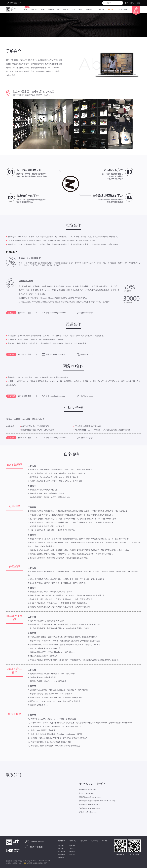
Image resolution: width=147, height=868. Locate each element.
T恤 (25, 9)
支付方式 (73, 849)
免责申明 (94, 841)
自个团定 (112, 9)
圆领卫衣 (34, 9)
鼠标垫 (89, 9)
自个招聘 (61, 858)
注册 (139, 3)
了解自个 (61, 841)
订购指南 (73, 846)
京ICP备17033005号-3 (14, 863)
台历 (74, 9)
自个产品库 (123, 9)
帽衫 (43, 9)
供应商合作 (61, 855)
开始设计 (135, 10)
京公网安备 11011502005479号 (36, 863)
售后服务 (73, 855)
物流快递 (73, 852)
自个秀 (102, 9)
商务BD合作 (62, 852)
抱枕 (81, 9)
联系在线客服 (34, 847)
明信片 (66, 9)
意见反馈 (84, 841)
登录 (132, 3)
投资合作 (61, 846)
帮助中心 (73, 841)
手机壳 (51, 9)
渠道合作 (61, 849)
